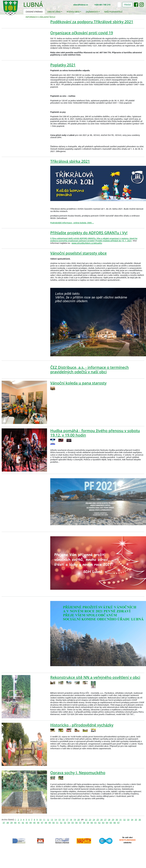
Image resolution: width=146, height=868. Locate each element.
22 (86, 820)
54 (69, 823)
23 (90, 820)
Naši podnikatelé (113, 12)
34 (132, 820)
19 (75, 820)
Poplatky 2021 (63, 65)
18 (71, 820)
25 (98, 820)
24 (94, 820)
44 (31, 823)
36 (140, 820)
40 (15, 823)
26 (102, 820)
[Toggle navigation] (45, 6)
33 (128, 820)
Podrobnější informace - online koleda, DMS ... (72, 223)
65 (111, 823)
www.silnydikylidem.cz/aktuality (87, 243)
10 (40, 820)
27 (105, 820)
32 (124, 820)
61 (96, 823)
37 (4, 823)
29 (113, 820)
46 (38, 823)
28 (109, 820)
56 (76, 823)
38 (8, 823)
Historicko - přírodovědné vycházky (82, 725)
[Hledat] (119, 5)
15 (60, 820)
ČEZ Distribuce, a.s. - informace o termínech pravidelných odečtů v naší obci (89, 369)
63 (103, 823)
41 (19, 823)
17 (67, 820)
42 (23, 823)
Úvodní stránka (34, 12)
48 (46, 823)
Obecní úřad (54, 12)
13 (52, 820)
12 (48, 820)
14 (56, 820)
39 (11, 823)
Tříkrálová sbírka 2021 (70, 161)
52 (61, 823)
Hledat (127, 5)
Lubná (33, 4)
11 (44, 820)
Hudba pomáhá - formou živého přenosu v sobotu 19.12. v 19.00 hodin (95, 433)
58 (84, 823)
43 (27, 823)
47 (42, 823)
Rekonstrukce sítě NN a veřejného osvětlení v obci (95, 677)
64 (107, 823)
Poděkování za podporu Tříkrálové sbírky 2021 (92, 22)
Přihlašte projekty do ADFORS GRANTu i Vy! (89, 233)
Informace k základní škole (40, 17)
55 (73, 823)
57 (80, 823)
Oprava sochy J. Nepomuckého (78, 773)
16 (63, 820)
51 (57, 823)
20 (79, 820)
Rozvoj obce (73, 12)
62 (99, 823)
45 (34, 823)
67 (118, 823)
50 (53, 823)
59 (88, 823)
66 (115, 823)
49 (50, 823)
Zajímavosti (92, 12)
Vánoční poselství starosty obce (78, 253)
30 (117, 820)
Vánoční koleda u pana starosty (78, 383)
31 (121, 820)
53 (65, 823)
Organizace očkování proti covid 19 (82, 33)
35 (136, 820)
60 (92, 823)
